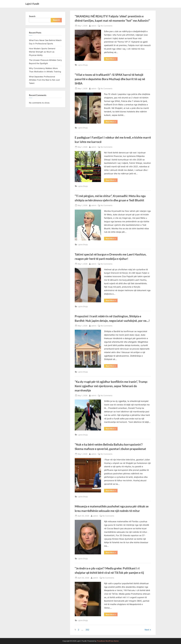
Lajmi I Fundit (32, 4)
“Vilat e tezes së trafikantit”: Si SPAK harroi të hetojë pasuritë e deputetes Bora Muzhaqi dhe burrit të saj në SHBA (110, 79)
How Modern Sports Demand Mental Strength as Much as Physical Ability (42, 52)
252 (87, 630)
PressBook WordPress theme (108, 641)
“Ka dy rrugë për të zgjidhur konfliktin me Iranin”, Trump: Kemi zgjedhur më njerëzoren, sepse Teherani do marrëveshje (111, 386)
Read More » (112, 59)
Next (147, 630)
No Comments (107, 26)
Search (32, 16)
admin (94, 25)
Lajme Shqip (83, 65)
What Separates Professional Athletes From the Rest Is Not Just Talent (44, 80)
